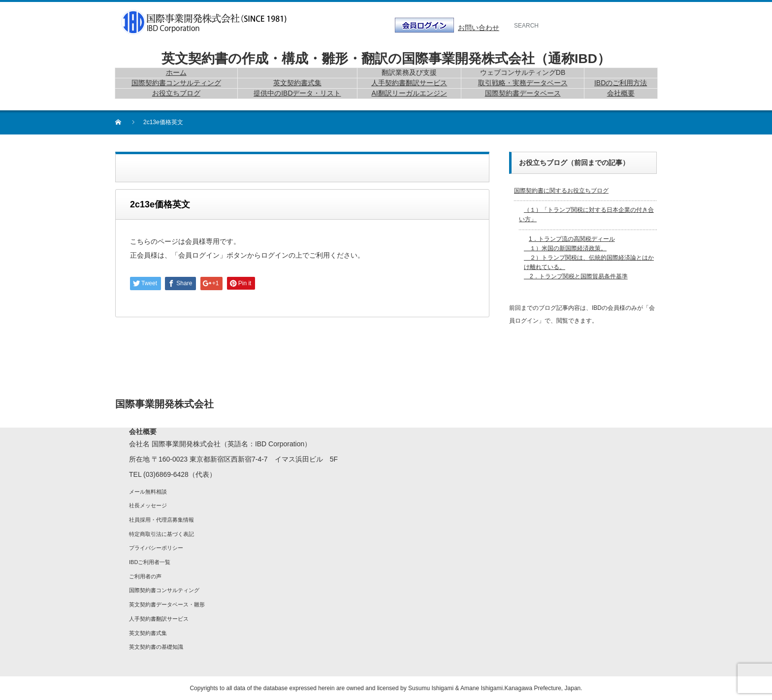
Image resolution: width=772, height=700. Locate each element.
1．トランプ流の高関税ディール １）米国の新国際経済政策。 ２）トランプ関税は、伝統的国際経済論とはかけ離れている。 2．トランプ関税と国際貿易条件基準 (589, 258)
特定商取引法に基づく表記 (161, 534)
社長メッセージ (148, 505)
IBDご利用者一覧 (150, 562)
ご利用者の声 (145, 576)
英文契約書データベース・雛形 (167, 604)
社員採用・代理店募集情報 (161, 520)
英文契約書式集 (148, 633)
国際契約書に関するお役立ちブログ (561, 191)
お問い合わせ (479, 28)
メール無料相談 (148, 492)
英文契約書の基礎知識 (156, 647)
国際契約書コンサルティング (164, 590)
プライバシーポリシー (156, 548)
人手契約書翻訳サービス (159, 619)
